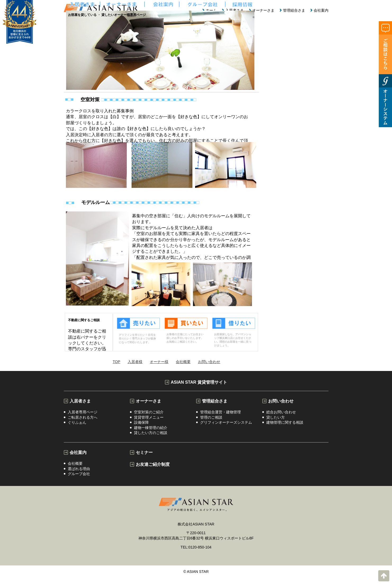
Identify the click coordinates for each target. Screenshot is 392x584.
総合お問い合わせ (281, 413)
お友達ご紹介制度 (153, 468)
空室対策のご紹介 (149, 413)
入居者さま (80, 401)
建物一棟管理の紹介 (151, 430)
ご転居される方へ (83, 418)
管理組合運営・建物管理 (220, 413)
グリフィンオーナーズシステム (226, 424)
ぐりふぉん (77, 424)
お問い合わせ (281, 401)
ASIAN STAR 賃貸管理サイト (199, 382)
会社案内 (321, 10)
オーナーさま (263, 10)
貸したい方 (276, 418)
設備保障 (141, 424)
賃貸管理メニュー (149, 418)
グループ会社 (79, 480)
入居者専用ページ (83, 413)
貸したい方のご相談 (151, 436)
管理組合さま (294, 10)
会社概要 (75, 468)
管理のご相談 (211, 418)
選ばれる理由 (79, 474)
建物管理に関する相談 (285, 424)
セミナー (144, 456)
